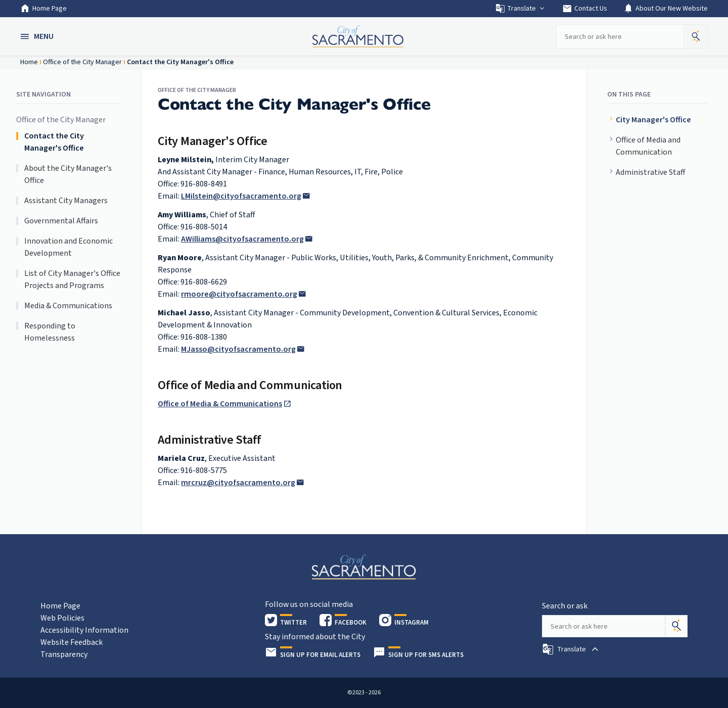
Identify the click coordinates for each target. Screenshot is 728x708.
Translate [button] (520, 9)
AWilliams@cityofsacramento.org (242, 239)
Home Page (43, 9)
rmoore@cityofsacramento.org (239, 294)
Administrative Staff (650, 172)
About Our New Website (666, 9)
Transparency (64, 654)
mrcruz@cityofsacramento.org (238, 483)
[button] (38, 36)
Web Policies (62, 618)
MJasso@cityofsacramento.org (238, 349)
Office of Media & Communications (220, 404)
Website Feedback (72, 642)
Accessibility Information (84, 630)
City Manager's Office (652, 120)
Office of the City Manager (82, 62)
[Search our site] (620, 36)
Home (29, 62)
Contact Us (585, 9)
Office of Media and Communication (648, 146)
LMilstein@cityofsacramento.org (241, 196)
